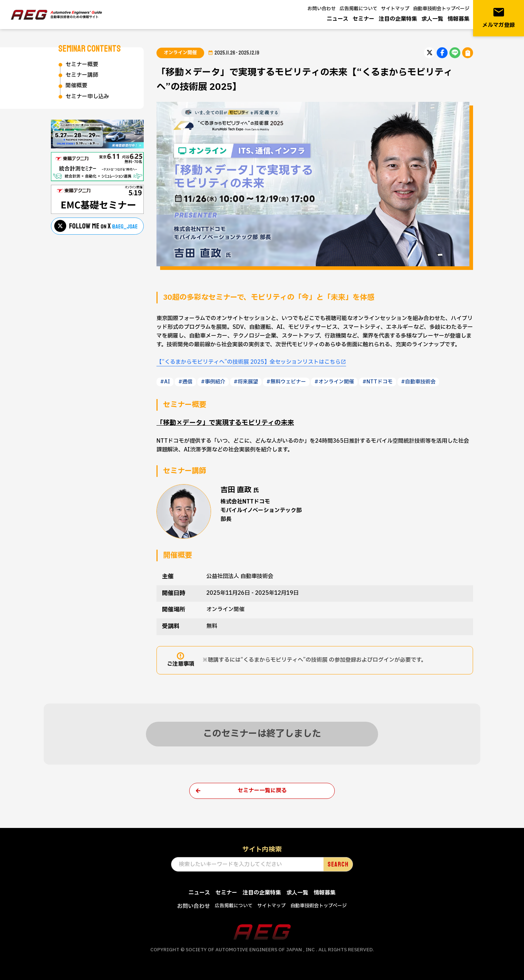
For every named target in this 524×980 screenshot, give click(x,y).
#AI (165, 382)
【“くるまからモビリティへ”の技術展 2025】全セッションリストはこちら (249, 362)
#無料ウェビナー (286, 382)
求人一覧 (432, 19)
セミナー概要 (82, 65)
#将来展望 (246, 382)
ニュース (338, 19)
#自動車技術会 (418, 382)
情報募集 (458, 19)
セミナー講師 (82, 75)
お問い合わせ (322, 9)
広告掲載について (358, 9)
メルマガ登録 (499, 18)
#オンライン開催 (334, 382)
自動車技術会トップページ (441, 9)
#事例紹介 (213, 382)
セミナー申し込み (87, 97)
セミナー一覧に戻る (262, 791)
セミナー (364, 19)
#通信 (185, 382)
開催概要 (76, 86)
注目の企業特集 (398, 19)
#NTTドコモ (378, 382)
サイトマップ (395, 9)
